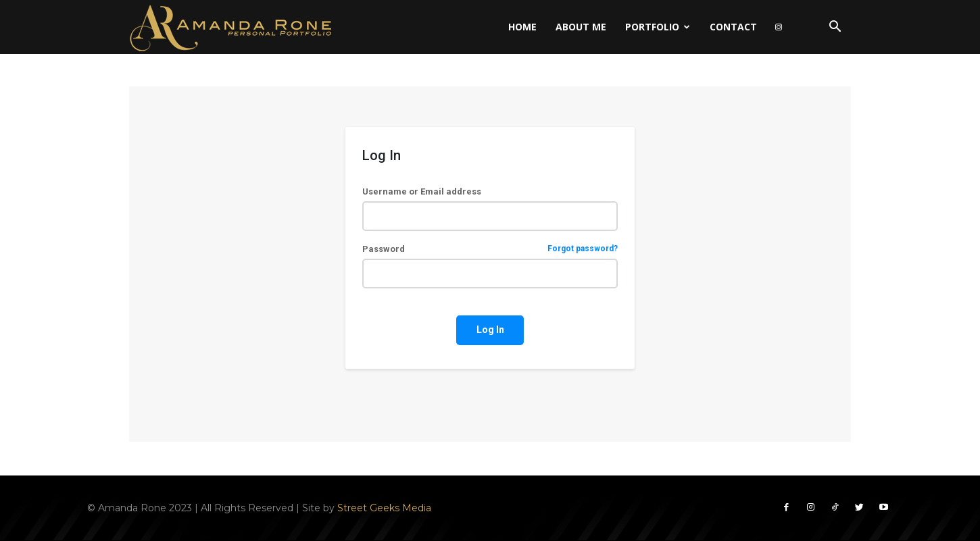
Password (490, 249)
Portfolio (658, 27)
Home (522, 27)
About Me (581, 27)
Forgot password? (583, 249)
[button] (835, 28)
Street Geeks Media (384, 507)
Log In (490, 330)
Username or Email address (422, 191)
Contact (733, 27)
